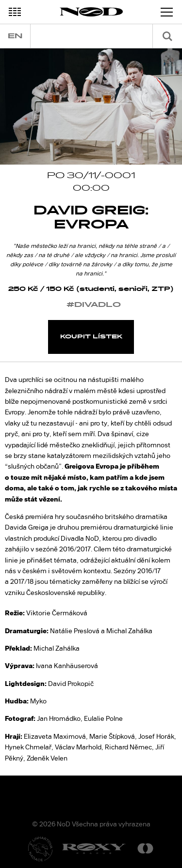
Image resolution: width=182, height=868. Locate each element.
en (15, 36)
